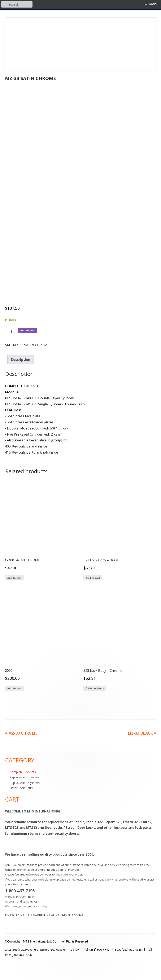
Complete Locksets (23, 772)
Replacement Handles (24, 777)
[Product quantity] (11, 331)
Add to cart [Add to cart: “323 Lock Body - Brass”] (93, 578)
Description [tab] (21, 360)
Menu (154, 4)
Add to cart (27, 330)
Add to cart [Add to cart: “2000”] (14, 688)
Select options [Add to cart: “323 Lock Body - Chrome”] (95, 688)
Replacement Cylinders (25, 783)
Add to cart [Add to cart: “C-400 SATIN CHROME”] (14, 578)
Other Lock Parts (21, 788)
